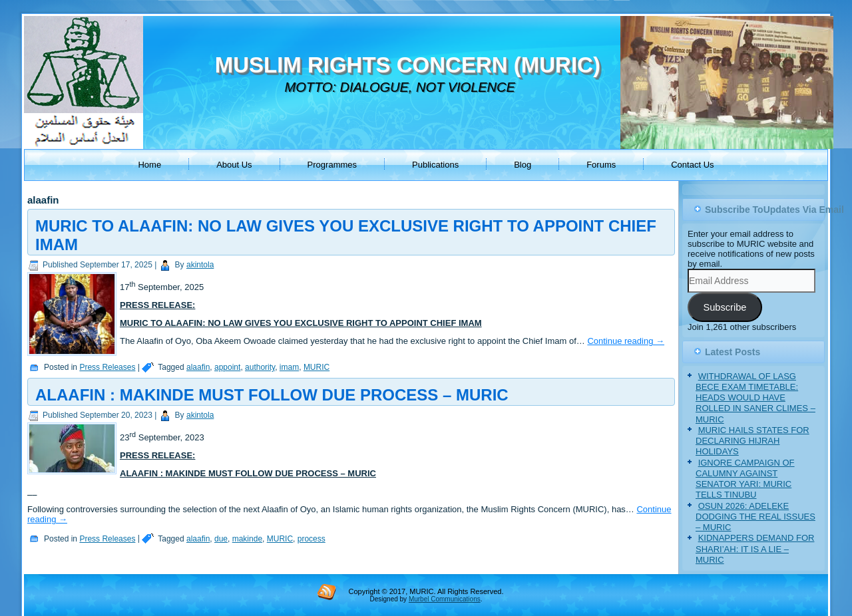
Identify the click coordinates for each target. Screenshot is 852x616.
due (221, 539)
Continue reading (626, 341)
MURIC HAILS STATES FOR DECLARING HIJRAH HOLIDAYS (752, 441)
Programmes (332, 165)
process (312, 539)
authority (260, 367)
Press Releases (107, 367)
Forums (601, 165)
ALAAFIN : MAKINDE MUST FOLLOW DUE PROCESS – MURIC (272, 395)
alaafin (198, 367)
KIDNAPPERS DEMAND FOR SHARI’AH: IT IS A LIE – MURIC (755, 549)
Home (149, 165)
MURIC (317, 367)
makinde (247, 539)
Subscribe (725, 307)
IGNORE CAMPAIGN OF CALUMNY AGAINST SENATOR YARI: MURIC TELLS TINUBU (745, 479)
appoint (227, 367)
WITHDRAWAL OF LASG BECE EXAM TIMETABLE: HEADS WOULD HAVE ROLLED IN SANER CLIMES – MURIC (755, 398)
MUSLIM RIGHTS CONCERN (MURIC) (408, 65)
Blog (523, 165)
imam (289, 367)
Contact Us (692, 165)
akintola (200, 265)
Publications (435, 165)
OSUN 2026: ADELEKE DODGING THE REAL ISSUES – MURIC (755, 517)
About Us (234, 165)
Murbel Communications (445, 599)
